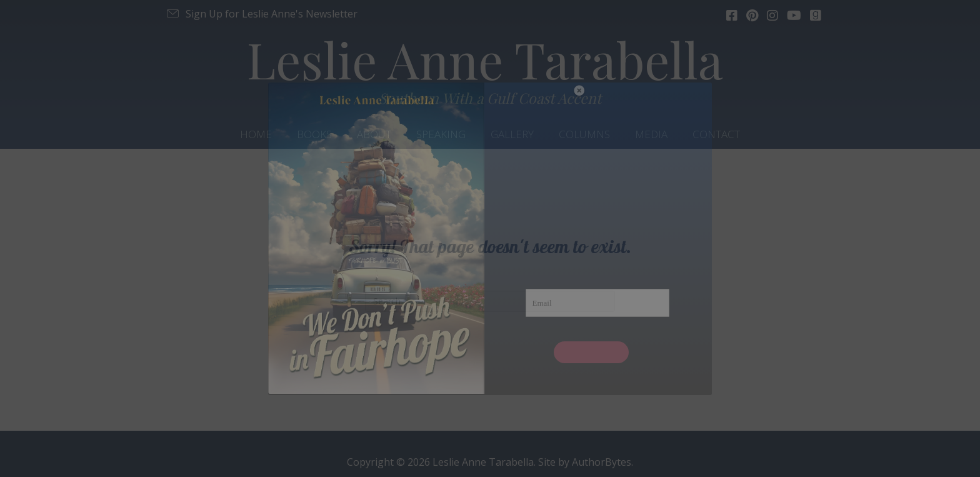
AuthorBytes (602, 462)
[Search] (490, 301)
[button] (261, 14)
